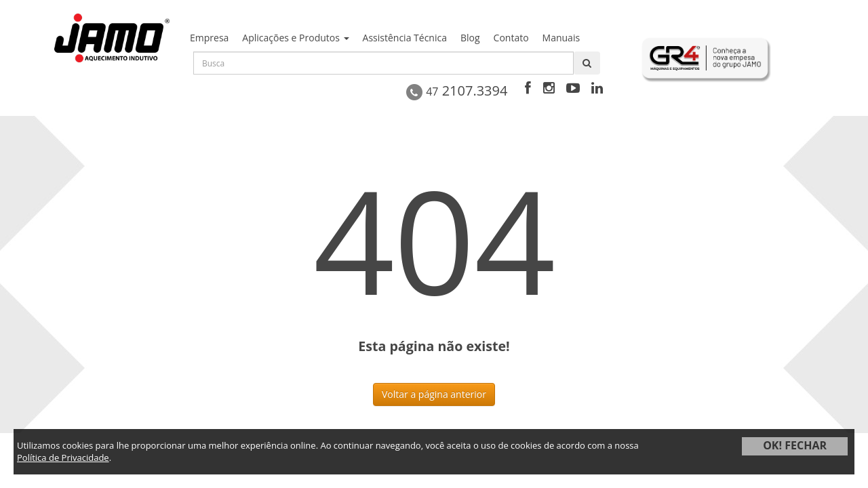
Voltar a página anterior (434, 394)
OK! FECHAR (795, 445)
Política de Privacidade (63, 457)
